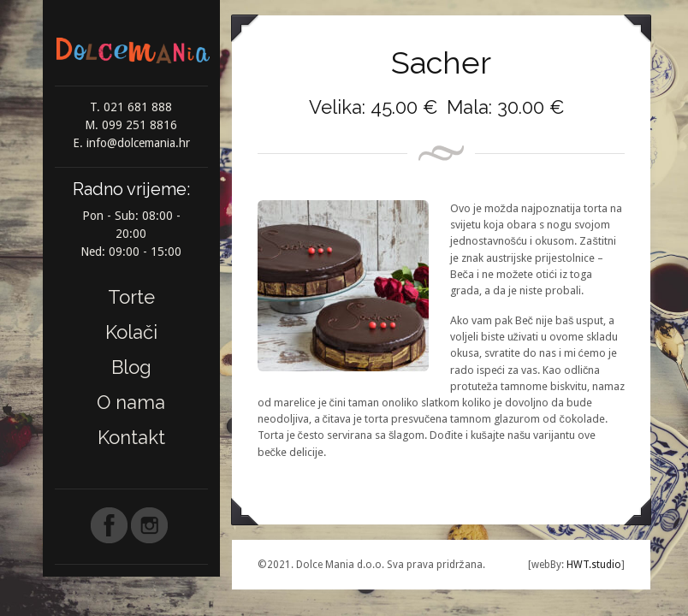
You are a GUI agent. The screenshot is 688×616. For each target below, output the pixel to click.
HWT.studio (593, 565)
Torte (131, 297)
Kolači (131, 332)
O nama (131, 402)
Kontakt (131, 437)
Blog (131, 367)
